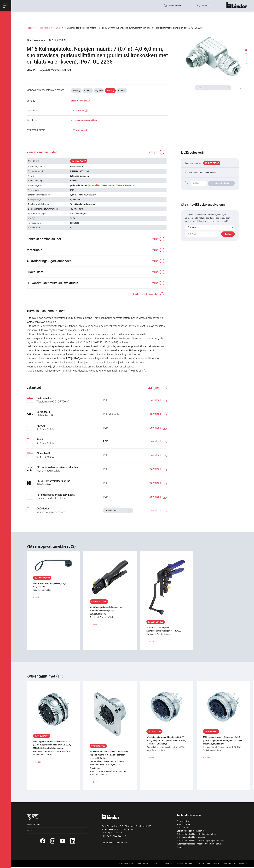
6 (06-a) (99, 91)
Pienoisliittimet (43, 28)
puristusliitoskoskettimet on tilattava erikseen (110, 186)
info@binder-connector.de (115, 844)
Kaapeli (180, 848)
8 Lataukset (80, 111)
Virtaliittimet (182, 828)
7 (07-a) (110, 91)
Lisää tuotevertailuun (81, 101)
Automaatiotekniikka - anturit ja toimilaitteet (197, 835)
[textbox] (212, 88)
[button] (6, 6)
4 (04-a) (76, 91)
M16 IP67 (57, 28)
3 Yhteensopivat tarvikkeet (85, 121)
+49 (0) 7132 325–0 (114, 834)
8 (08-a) (122, 91)
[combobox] (213, 88)
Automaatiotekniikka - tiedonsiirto (192, 838)
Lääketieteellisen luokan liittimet (191, 832)
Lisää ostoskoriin (221, 184)
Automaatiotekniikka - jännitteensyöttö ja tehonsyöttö (201, 841)
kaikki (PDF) (154, 389)
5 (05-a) (88, 91)
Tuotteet (30, 28)
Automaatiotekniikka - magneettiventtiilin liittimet (199, 845)
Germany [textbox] (192, 228)
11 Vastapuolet (80, 131)
